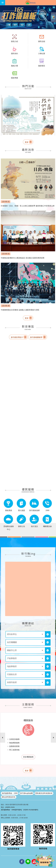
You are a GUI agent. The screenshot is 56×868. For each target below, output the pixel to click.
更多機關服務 (28, 757)
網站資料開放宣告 (9, 797)
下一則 (53, 17)
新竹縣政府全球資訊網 (31, 3)
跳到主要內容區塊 (1, 1)
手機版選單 (3, 3)
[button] (28, 17)
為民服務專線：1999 (10, 793)
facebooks (22, 859)
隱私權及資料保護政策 (44, 793)
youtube (34, 859)
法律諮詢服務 (14, 739)
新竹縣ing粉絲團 (26, 793)
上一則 (3, 17)
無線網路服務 (14, 743)
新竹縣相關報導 (36, 337)
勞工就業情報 (14, 750)
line (28, 859)
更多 (27, 142)
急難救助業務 (14, 746)
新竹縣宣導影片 (17, 337)
